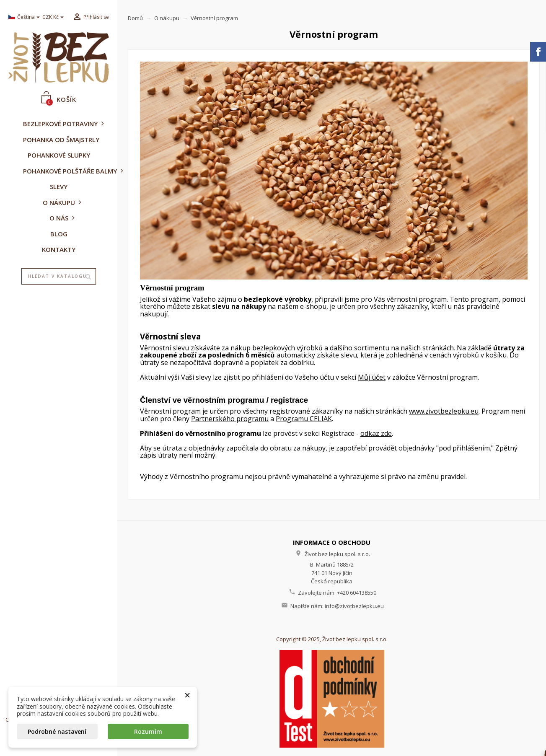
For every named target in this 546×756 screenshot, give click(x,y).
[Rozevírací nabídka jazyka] (22, 17)
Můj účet (372, 377)
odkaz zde (376, 433)
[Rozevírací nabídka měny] (54, 17)
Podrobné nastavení (57, 731)
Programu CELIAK (304, 419)
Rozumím (148, 731)
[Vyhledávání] (59, 277)
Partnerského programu (230, 419)
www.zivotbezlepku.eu (444, 411)
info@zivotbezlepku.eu (354, 606)
